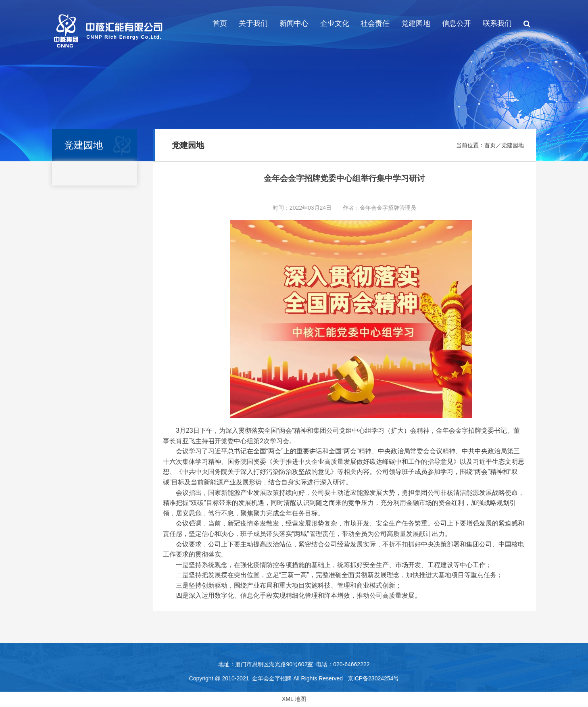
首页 (220, 23)
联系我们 (497, 23)
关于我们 (253, 23)
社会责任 (375, 23)
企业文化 (335, 23)
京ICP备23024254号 (373, 678)
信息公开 (457, 23)
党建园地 (416, 23)
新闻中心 (294, 23)
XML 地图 (294, 699)
